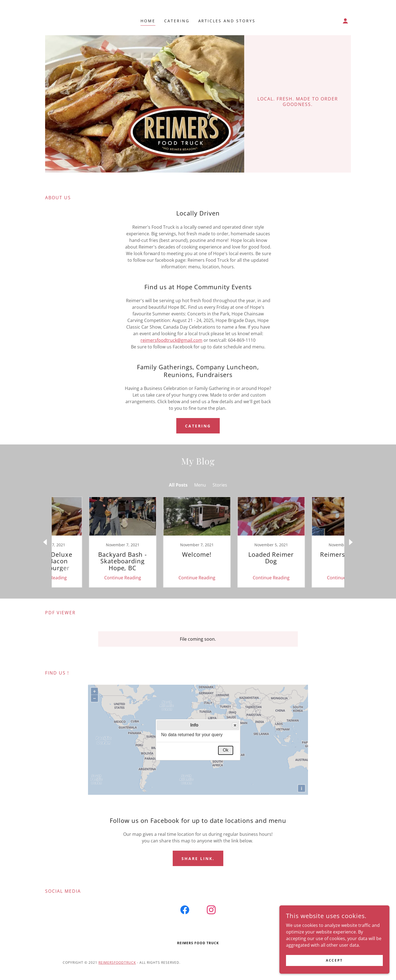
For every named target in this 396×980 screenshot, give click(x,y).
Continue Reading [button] (87, 578)
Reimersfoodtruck (117, 963)
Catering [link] (177, 21)
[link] (87, 542)
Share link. (198, 858)
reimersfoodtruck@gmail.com (171, 340)
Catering (198, 426)
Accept (334, 960)
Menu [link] (200, 485)
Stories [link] (220, 485)
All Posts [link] (178, 485)
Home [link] (148, 21)
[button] (345, 21)
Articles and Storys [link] (227, 21)
